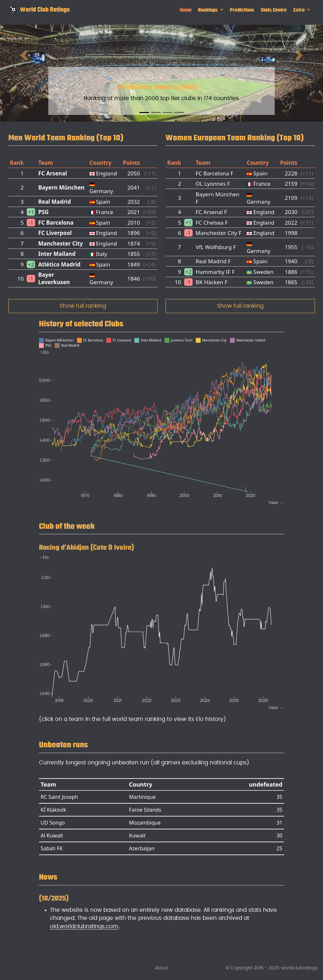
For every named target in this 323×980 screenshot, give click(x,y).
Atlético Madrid (59, 264)
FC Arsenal (53, 173)
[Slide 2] (156, 112)
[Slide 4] (179, 112)
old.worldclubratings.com (84, 926)
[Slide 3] (167, 112)
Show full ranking (83, 306)
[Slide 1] (144, 112)
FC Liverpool (55, 233)
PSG (43, 212)
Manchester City (61, 243)
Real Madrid (55, 202)
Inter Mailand (57, 254)
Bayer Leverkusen (54, 278)
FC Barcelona (56, 223)
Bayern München (62, 187)
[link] (211, 10)
